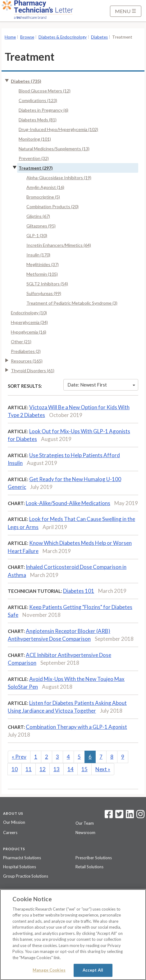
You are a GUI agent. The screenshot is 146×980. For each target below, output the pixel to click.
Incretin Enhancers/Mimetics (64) (59, 245)
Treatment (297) (36, 168)
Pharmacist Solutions (22, 858)
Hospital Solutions (20, 867)
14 (71, 769)
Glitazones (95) (41, 226)
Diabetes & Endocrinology (63, 37)
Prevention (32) (34, 158)
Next (103, 769)
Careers (10, 832)
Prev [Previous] (19, 757)
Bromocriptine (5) (43, 197)
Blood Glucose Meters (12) (45, 91)
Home (10, 37)
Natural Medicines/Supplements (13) (54, 149)
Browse (27, 37)
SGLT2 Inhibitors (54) (47, 284)
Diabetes (99, 37)
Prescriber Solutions (94, 858)
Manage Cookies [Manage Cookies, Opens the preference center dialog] (49, 970)
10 (15, 769)
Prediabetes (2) (26, 351)
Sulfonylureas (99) (44, 293)
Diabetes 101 (79, 591)
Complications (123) (38, 100)
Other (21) (21, 342)
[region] (73, 935)
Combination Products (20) (52, 206)
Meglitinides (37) (43, 264)
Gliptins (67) (38, 216)
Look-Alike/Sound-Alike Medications (68, 503)
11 (29, 769)
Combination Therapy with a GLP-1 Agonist (76, 727)
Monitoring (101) (35, 139)
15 (84, 769)
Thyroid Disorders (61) (33, 370)
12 (43, 769)
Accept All (93, 970)
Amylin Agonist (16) (45, 187)
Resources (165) (27, 361)
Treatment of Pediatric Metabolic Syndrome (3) (72, 303)
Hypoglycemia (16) (29, 332)
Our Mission (14, 822)
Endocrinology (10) (29, 313)
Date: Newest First (101, 385)
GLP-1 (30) (37, 235)
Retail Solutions (89, 867)
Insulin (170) (38, 255)
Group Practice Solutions (26, 876)
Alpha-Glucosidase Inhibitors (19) (59, 178)
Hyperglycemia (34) (29, 322)
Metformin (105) (42, 274)
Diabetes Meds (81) (38, 120)
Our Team (85, 823)
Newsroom (85, 832)
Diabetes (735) (26, 81)
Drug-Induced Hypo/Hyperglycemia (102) (58, 129)
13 (57, 769)
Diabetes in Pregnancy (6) (43, 110)
